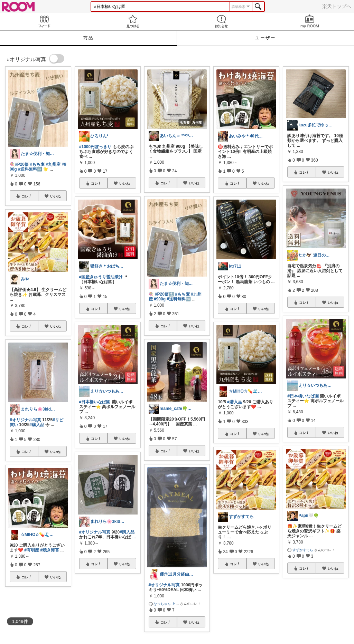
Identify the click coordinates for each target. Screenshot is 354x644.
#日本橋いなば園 (95, 402)
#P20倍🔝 (164, 294)
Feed (44, 21)
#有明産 (32, 550)
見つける (133, 21)
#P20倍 (22, 164)
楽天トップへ (337, 6)
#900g (160, 299)
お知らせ (221, 21)
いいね (55, 196)
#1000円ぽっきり (95, 147)
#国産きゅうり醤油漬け (101, 277)
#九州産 (53, 164)
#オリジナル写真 (25, 420)
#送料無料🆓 (30, 169)
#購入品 (37, 425)
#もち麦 (37, 164)
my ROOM (310, 21)
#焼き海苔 (50, 550)
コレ (27, 196)
